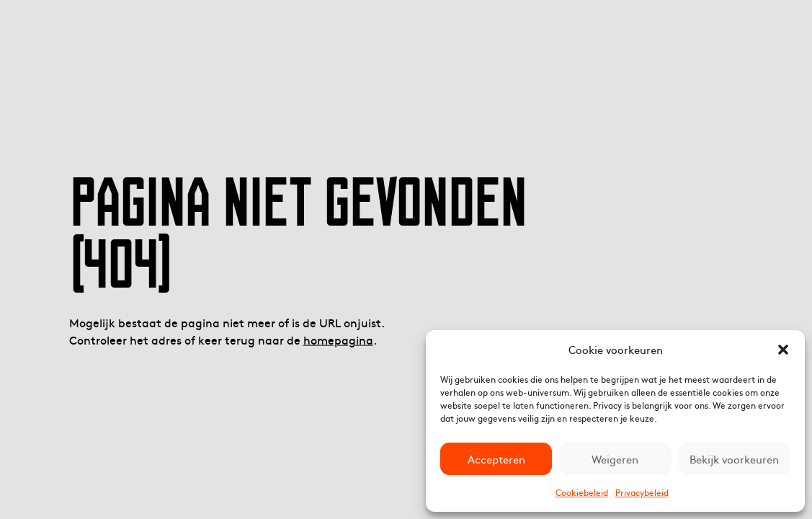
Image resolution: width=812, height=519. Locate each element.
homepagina (338, 339)
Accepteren (496, 459)
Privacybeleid (642, 492)
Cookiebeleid (582, 492)
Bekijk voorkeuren (734, 459)
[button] (783, 350)
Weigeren (615, 459)
